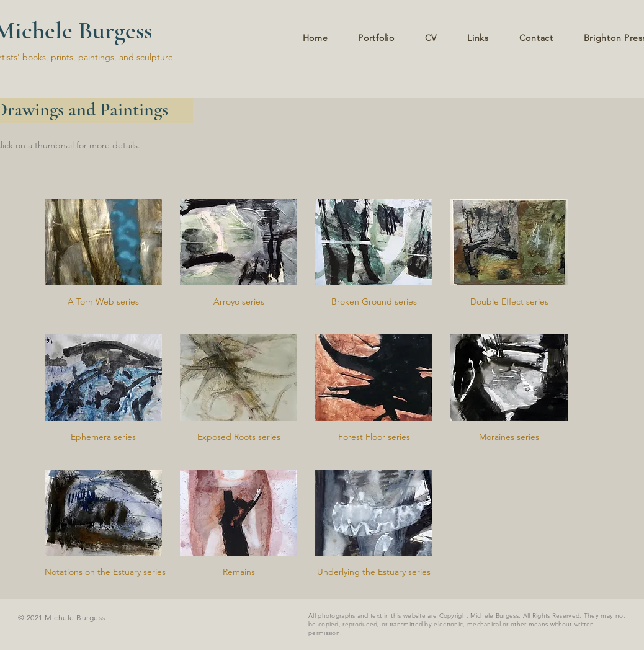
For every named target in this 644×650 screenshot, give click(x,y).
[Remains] (239, 572)
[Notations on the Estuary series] (105, 572)
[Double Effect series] (509, 302)
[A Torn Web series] (103, 302)
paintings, (99, 57)
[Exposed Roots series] (239, 437)
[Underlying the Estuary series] (374, 572)
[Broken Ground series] (374, 302)
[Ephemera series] (103, 437)
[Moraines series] (509, 437)
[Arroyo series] (239, 302)
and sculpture (146, 57)
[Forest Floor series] (374, 437)
